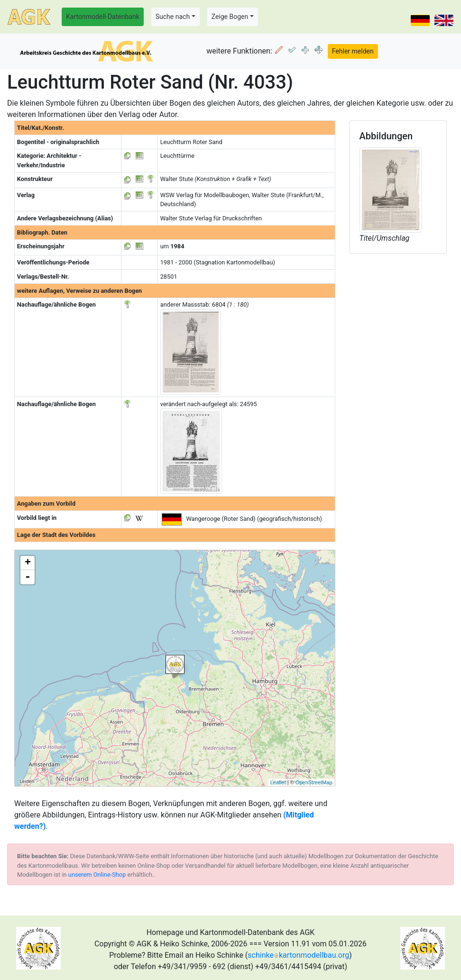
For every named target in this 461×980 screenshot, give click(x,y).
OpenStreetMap (314, 782)
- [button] (28, 577)
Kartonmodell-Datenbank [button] (103, 17)
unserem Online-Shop (97, 875)
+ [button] (28, 563)
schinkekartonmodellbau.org (298, 955)
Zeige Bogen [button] (230, 17)
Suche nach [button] (173, 17)
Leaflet (278, 782)
